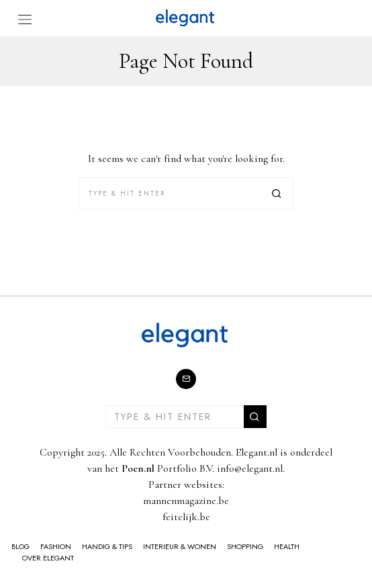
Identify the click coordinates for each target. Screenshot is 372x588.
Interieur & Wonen (180, 546)
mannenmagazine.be (186, 501)
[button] (277, 194)
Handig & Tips (107, 546)
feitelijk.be (186, 517)
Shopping (245, 546)
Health (287, 546)
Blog (20, 546)
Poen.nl (138, 468)
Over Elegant (48, 558)
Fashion (56, 546)
